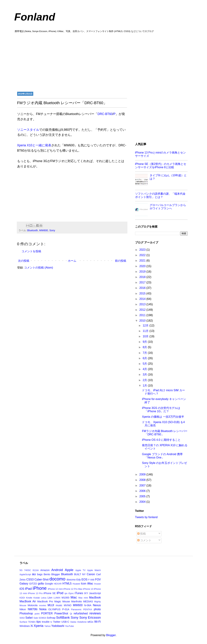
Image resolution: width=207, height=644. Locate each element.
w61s (90, 622)
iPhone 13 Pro (35, 593)
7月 (145, 353)
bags (40, 574)
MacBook (95, 598)
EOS (85, 579)
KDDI (22, 598)
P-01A (66, 609)
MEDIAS (88, 601)
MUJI (51, 605)
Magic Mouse (62, 601)
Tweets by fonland (146, 517)
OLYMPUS (54, 609)
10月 (146, 336)
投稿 (142, 534)
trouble (46, 622)
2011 (143, 315)
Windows (25, 626)
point (37, 614)
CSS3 (30, 579)
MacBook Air (28, 601)
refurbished (81, 613)
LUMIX (57, 598)
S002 (22, 618)
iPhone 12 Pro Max (73, 589)
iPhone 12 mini (55, 589)
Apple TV (80, 570)
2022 (143, 255)
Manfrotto (77, 601)
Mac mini (83, 598)
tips (39, 622)
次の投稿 (24, 261)
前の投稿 (121, 261)
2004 (143, 502)
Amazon (45, 570)
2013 (143, 304)
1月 (145, 386)
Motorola (33, 605)
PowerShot (61, 613)
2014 (143, 299)
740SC (28, 570)
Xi (32, 626)
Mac (74, 597)
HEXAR (58, 584)
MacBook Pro (45, 601)
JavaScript (95, 593)
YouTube (69, 626)
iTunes (79, 593)
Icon (84, 584)
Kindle (29, 598)
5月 (145, 364)
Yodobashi (58, 626)
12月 (146, 326)
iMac (90, 584)
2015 (143, 293)
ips (66, 593)
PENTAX (88, 609)
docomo (57, 579)
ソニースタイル (28, 130)
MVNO (68, 605)
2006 (143, 491)
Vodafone (82, 622)
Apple (69, 570)
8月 (145, 347)
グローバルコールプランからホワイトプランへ (168, 207)
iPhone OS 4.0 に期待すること (161, 440)
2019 (143, 272)
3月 (145, 375)
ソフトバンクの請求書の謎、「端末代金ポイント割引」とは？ (160, 195)
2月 (145, 380)
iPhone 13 (88, 589)
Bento (47, 574)
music (59, 605)
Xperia (39, 626)
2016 (143, 288)
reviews (95, 613)
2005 (143, 496)
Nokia (43, 609)
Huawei (76, 584)
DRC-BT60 (105, 114)
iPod (60, 593)
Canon (91, 574)
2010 (143, 321)
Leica (44, 598)
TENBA (32, 622)
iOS (22, 589)
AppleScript (25, 574)
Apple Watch (94, 570)
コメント (144, 540)
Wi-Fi (98, 622)
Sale (36, 618)
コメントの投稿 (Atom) (38, 268)
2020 (143, 266)
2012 (143, 310)
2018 (143, 277)
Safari (29, 618)
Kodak (37, 598)
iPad (28, 589)
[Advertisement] (104, 62)
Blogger (56, 574)
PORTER (47, 613)
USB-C (65, 622)
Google (49, 584)
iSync (71, 593)
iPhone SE (50, 593)
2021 (143, 261)
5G (21, 570)
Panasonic (76, 609)
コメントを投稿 (31, 251)
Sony (52, 230)
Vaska (73, 622)
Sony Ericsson (90, 617)
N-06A (88, 605)
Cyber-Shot (42, 579)
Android (57, 570)
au (34, 574)
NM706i (33, 609)
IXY (86, 593)
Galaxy (24, 584)
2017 (143, 282)
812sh (36, 570)
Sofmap (51, 618)
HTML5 (67, 584)
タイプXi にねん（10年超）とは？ (168, 177)
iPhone (40, 588)
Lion (50, 598)
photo (97, 609)
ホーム (72, 261)
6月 (145, 358)
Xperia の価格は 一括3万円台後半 (163, 417)
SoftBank (63, 617)
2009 (143, 474)
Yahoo (47, 626)
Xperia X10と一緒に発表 (34, 145)
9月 (145, 342)
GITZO (33, 584)
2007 (143, 485)
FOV (98, 579)
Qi (71, 614)
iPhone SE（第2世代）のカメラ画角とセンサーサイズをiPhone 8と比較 (161, 166)
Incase (97, 584)
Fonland (35, 17)
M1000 (65, 598)
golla (41, 584)
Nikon (23, 609)
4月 (145, 369)
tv (51, 622)
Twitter (57, 622)
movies (43, 605)
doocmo (71, 580)
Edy (79, 580)
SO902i (42, 618)
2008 (143, 480)
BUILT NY (80, 574)
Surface (23, 622)
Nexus (97, 605)
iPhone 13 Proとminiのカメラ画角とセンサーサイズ (161, 154)
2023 (143, 250)
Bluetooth (33, 230)
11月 (146, 331)
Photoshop (26, 613)
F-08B (91, 580)
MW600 (44, 230)
